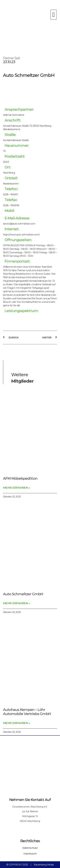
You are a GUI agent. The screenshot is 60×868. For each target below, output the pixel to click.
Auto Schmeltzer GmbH (23, 594)
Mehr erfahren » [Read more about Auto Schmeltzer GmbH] (17, 603)
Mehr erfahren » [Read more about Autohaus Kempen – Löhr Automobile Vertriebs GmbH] (17, 723)
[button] (54, 15)
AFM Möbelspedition (20, 478)
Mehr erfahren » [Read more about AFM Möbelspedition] (17, 488)
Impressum (30, 854)
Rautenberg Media (44, 865)
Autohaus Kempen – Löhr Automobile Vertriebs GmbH (27, 712)
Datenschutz (30, 848)
